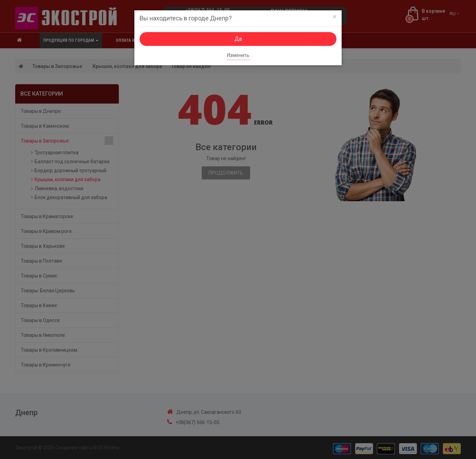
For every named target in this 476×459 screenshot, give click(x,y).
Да (238, 39)
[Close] (335, 17)
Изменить (238, 55)
